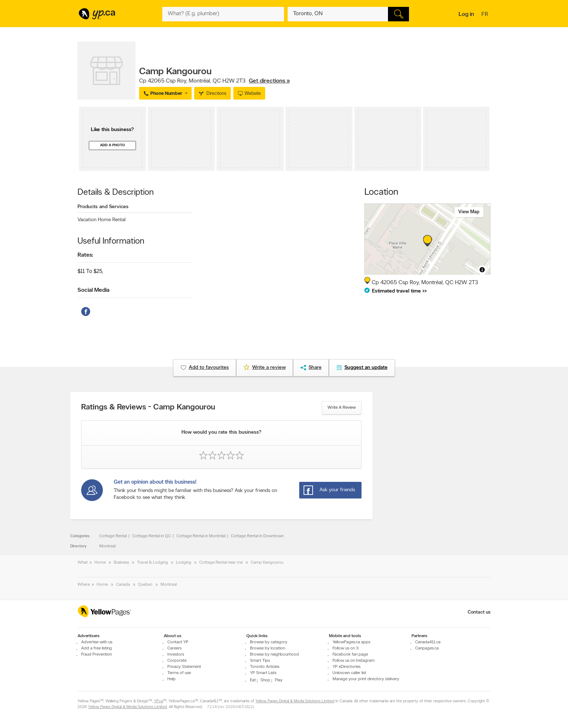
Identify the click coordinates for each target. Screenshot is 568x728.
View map (469, 212)
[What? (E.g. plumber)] (223, 14)
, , (214, 81)
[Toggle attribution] (482, 270)
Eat (253, 680)
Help (172, 679)
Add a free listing (97, 648)
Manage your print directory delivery (366, 679)
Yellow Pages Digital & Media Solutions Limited (295, 701)
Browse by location (268, 648)
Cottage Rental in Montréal (201, 536)
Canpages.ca (427, 648)
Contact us (479, 612)
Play (279, 680)
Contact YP (178, 642)
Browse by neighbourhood (274, 655)
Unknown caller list (349, 673)
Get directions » (269, 81)
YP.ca (158, 701)
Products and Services (103, 207)
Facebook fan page (350, 655)
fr (486, 15)
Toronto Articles (265, 667)
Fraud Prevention (97, 655)
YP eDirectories (346, 667)
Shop (265, 680)
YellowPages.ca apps (351, 642)
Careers (174, 648)
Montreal (107, 546)
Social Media (93, 290)
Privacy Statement (184, 667)
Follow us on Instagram (354, 661)
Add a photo (112, 145)
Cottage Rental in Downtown (257, 536)
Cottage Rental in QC (152, 536)
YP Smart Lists (263, 673)
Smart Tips (260, 661)
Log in (466, 14)
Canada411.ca (428, 642)
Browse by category (269, 642)
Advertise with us (97, 642)
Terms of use (179, 673)
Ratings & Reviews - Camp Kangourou (148, 408)
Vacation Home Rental (102, 220)
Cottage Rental (113, 536)
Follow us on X (346, 648)
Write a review (342, 408)
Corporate (177, 661)
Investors (176, 655)
